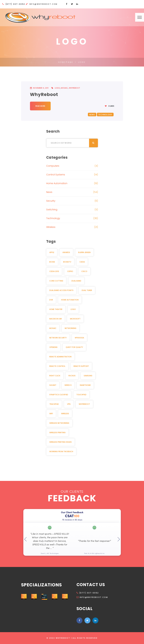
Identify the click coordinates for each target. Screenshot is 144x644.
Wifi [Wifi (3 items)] (51, 414)
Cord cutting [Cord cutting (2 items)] (56, 281)
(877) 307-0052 (88, 593)
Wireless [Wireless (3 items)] (65, 414)
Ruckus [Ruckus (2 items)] (72, 376)
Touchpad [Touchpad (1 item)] (81, 395)
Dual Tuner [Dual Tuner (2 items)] (87, 290)
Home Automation (57, 183)
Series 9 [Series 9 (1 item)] (68, 385)
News (92, 115)
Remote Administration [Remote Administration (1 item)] (60, 357)
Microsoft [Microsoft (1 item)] (75, 319)
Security (51, 201)
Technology (105, 115)
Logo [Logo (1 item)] (73, 309)
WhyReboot (74, 88)
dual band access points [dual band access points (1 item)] (61, 290)
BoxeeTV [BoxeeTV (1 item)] (67, 262)
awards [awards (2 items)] (66, 252)
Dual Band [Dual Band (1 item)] (76, 281)
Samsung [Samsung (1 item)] (88, 376)
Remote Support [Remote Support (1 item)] (81, 366)
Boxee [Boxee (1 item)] (52, 262)
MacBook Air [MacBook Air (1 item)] (56, 319)
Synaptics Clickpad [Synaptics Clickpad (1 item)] (59, 395)
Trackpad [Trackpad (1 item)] (54, 404)
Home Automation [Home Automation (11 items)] (70, 300)
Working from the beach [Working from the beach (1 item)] (61, 451)
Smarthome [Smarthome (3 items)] (85, 385)
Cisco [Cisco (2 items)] (84, 271)
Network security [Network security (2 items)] (58, 338)
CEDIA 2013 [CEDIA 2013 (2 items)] (54, 271)
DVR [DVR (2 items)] (51, 300)
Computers (53, 166)
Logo (57, 88)
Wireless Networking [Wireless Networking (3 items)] (59, 423)
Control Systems (56, 175)
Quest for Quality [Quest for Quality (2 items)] (74, 347)
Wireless (51, 227)
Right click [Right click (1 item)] (55, 376)
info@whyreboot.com (43, 4)
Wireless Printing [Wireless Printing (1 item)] (57, 433)
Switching (52, 210)
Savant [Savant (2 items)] (53, 385)
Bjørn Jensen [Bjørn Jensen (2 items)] (84, 252)
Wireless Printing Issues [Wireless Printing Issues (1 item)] (60, 442)
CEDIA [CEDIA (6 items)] (82, 262)
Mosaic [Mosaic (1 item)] (53, 328)
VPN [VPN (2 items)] (69, 404)
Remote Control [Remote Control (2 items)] (57, 366)
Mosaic (64, 88)
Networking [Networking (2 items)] (71, 328)
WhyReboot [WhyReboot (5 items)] (84, 404)
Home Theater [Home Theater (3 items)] (56, 309)
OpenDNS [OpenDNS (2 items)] (53, 347)
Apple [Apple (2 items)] (52, 252)
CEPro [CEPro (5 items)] (70, 271)
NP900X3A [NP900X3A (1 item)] (79, 338)
